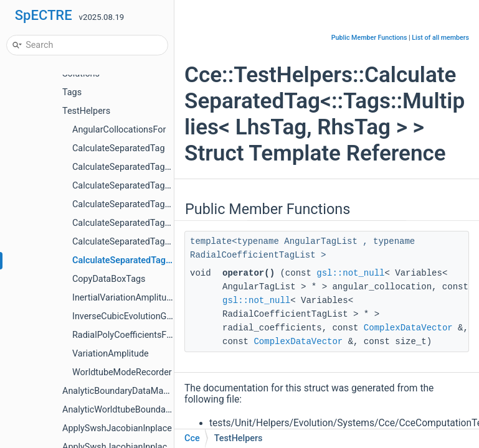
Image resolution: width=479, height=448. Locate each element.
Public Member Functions (369, 38)
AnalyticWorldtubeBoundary (118, 410)
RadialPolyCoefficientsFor (123, 335)
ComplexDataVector (408, 328)
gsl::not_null (350, 273)
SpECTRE (44, 15)
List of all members (440, 38)
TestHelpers (86, 111)
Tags (72, 92)
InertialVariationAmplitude (124, 298)
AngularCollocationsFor (119, 130)
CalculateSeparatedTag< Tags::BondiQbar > (158, 204)
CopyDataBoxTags (109, 279)
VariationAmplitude (111, 354)
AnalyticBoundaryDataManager (124, 391)
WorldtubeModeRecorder (122, 372)
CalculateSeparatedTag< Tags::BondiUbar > (158, 223)
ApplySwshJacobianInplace (117, 428)
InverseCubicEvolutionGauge (129, 316)
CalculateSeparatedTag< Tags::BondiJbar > (158, 186)
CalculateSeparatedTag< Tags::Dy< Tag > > (156, 242)
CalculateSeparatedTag (119, 148)
